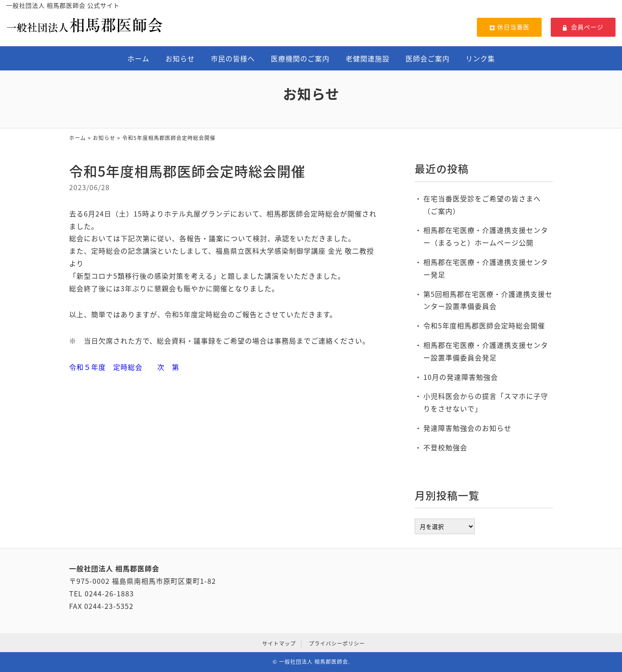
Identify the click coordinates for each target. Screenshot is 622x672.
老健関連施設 (368, 58)
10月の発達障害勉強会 (461, 377)
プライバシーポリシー (337, 643)
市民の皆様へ (233, 58)
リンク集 (480, 58)
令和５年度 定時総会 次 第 (124, 367)
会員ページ (583, 27)
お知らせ (180, 58)
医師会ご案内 (428, 58)
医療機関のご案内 (300, 58)
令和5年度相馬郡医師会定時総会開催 (484, 325)
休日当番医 (509, 27)
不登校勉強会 (445, 447)
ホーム (138, 58)
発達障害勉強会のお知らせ (467, 428)
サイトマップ (279, 643)
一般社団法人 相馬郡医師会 (314, 662)
